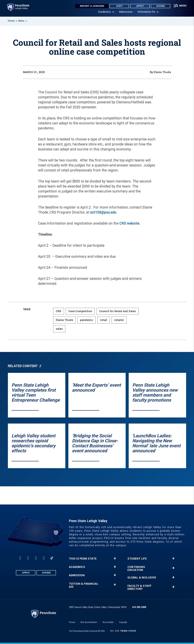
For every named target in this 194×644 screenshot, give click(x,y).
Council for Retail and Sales (118, 311)
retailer (119, 320)
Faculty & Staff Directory (140, 587)
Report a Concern (92, 6)
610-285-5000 (139, 607)
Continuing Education (136, 568)
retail (104, 320)
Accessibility (108, 622)
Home (11, 21)
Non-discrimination (89, 622)
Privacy (72, 622)
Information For (147, 12)
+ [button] (115, 559)
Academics (105, 12)
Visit (119, 6)
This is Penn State (83, 559)
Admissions (126, 12)
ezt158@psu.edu (103, 212)
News (21, 21)
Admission (77, 575)
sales (59, 329)
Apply (140, 6)
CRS (59, 311)
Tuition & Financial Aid (84, 585)
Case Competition (80, 311)
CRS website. (130, 223)
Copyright (123, 622)
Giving (161, 6)
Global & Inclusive (142, 578)
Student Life (137, 559)
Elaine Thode (64, 320)
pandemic (87, 320)
